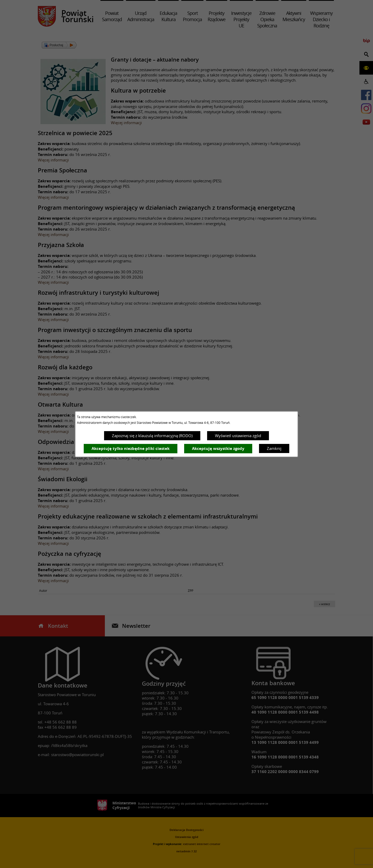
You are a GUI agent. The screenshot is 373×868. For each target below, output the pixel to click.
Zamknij (274, 448)
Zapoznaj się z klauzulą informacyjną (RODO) (152, 436)
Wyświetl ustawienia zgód (238, 436)
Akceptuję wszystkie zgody (218, 448)
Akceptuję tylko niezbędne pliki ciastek (131, 448)
